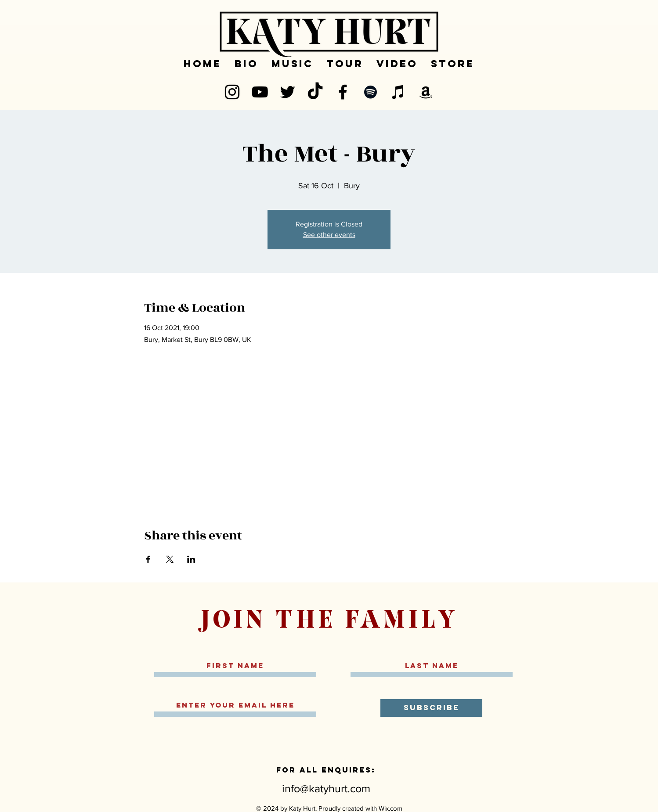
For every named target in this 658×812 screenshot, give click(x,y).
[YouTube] (260, 92)
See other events (329, 235)
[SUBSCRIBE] (431, 708)
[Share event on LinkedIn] (191, 559)
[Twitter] (287, 92)
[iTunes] (398, 92)
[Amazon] (426, 92)
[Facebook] (343, 92)
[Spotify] (371, 92)
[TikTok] (315, 92)
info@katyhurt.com (326, 788)
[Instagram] (232, 92)
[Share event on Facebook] (148, 559)
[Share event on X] (170, 559)
